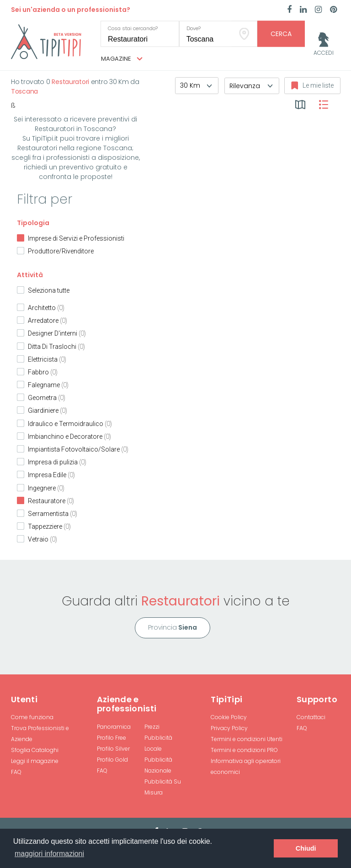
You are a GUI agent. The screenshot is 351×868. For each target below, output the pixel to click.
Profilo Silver (113, 749)
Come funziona (32, 717)
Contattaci (311, 717)
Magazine (122, 59)
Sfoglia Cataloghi (35, 750)
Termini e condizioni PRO (244, 750)
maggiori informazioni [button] (49, 854)
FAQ (16, 772)
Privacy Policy (229, 728)
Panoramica (114, 727)
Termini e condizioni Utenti (247, 739)
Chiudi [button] (306, 848)
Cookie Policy (229, 717)
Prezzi (152, 727)
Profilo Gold (112, 760)
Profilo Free (112, 738)
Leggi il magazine (35, 761)
